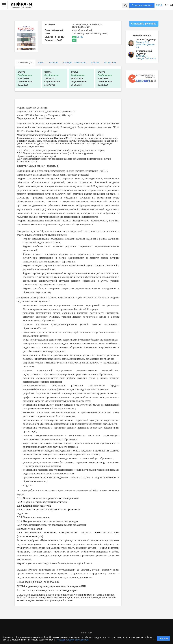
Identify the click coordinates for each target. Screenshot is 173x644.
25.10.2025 (52, 78)
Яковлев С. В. (143, 42)
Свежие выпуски (25, 63)
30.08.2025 (79, 78)
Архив (41, 63)
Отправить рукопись (142, 5)
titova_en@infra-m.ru (146, 58)
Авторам (53, 63)
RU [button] (167, 5)
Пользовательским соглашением (72, 640)
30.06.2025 (106, 78)
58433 (80, 37)
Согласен (163, 638)
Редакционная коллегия (74, 63)
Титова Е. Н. (142, 56)
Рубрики (95, 63)
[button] (4, 5)
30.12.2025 (26, 78)
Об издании (110, 63)
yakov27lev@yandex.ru (145, 46)
